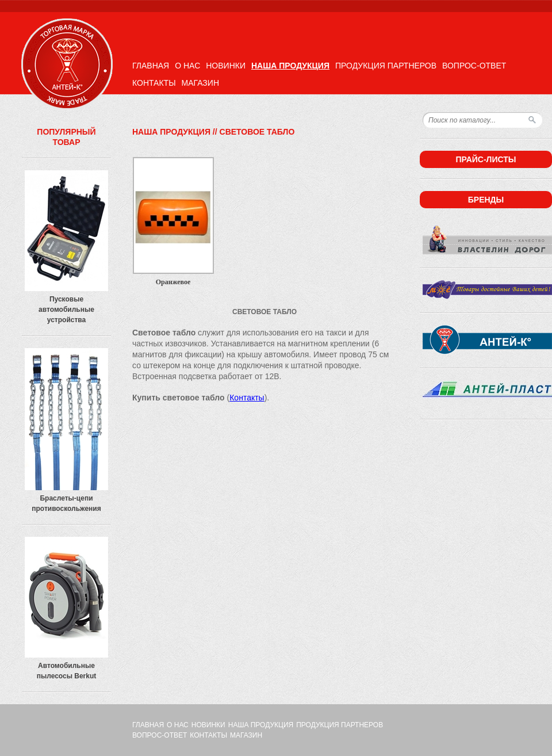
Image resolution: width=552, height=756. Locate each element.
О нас (187, 66)
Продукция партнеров (386, 66)
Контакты (154, 83)
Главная (151, 66)
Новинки (226, 66)
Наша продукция (290, 66)
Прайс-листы (486, 159)
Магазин (200, 83)
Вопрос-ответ (474, 66)
